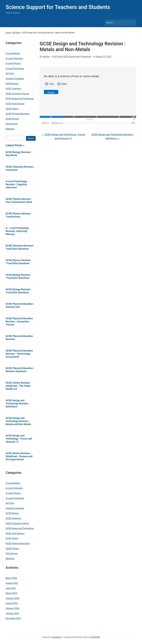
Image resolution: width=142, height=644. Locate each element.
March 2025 (11, 593)
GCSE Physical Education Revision (19, 338)
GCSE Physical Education (18, 114)
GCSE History (12, 109)
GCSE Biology (12, 84)
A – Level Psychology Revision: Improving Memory (17, 231)
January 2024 (12, 613)
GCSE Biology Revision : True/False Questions (19, 291)
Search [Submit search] (133, 23)
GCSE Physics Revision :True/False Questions (18, 262)
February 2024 (12, 608)
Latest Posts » (15, 145)
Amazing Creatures (15, 79)
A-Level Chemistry (14, 59)
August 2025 (12, 583)
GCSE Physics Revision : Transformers (19, 215)
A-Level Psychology (15, 69)
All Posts (16, 33)
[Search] (118, 23)
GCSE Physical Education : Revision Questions (20, 370)
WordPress (57, 637)
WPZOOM (96, 637)
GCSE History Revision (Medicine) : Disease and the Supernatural (19, 456)
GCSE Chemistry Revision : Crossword (20, 168)
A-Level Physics (13, 63)
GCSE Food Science (15, 104)
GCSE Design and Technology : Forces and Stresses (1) (19, 439)
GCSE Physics (12, 119)
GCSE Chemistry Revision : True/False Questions (20, 247)
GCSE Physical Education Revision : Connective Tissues (19, 321)
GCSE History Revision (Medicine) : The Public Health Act (18, 386)
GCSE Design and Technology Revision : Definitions (17, 403)
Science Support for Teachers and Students (58, 7)
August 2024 (12, 603)
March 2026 (11, 578)
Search (31, 138)
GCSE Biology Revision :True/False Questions (18, 276)
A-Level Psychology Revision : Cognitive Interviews (16, 184)
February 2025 (12, 598)
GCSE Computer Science (17, 94)
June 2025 (11, 588)
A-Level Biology (13, 53)
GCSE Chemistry (13, 89)
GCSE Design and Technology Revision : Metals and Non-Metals (18, 421)
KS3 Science (12, 124)
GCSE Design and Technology (20, 99)
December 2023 (13, 618)
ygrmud (46, 57)
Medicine (10, 129)
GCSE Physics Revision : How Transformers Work (19, 200)
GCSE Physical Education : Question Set (20, 305)
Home (8, 33)
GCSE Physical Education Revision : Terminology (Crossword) (19, 354)
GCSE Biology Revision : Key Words (19, 154)
